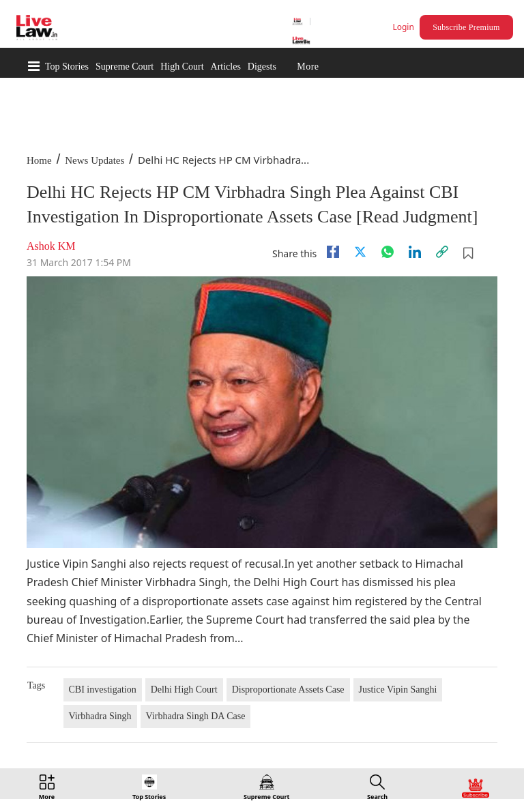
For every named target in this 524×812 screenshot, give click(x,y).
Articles (226, 67)
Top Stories (67, 67)
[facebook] (333, 252)
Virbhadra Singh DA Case (196, 716)
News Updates (94, 160)
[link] (442, 252)
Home (39, 160)
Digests (262, 67)
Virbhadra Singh (100, 716)
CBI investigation (103, 690)
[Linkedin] (415, 252)
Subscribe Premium (466, 27)
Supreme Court (125, 67)
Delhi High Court (184, 690)
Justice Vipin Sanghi (398, 690)
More (308, 67)
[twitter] (360, 252)
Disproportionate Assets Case (288, 690)
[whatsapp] (388, 252)
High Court (182, 67)
